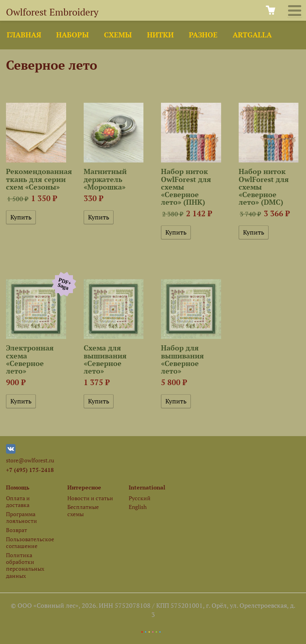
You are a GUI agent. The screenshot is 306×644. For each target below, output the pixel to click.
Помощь (18, 487)
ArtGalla (252, 35)
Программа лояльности (22, 517)
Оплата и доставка (18, 501)
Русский (140, 498)
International (147, 487)
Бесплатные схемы (83, 510)
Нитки (160, 35)
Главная (24, 35)
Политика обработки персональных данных (25, 565)
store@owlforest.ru (30, 460)
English (138, 507)
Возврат (17, 530)
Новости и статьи (90, 498)
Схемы (118, 35)
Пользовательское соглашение (30, 542)
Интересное (84, 487)
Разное (203, 35)
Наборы (73, 35)
